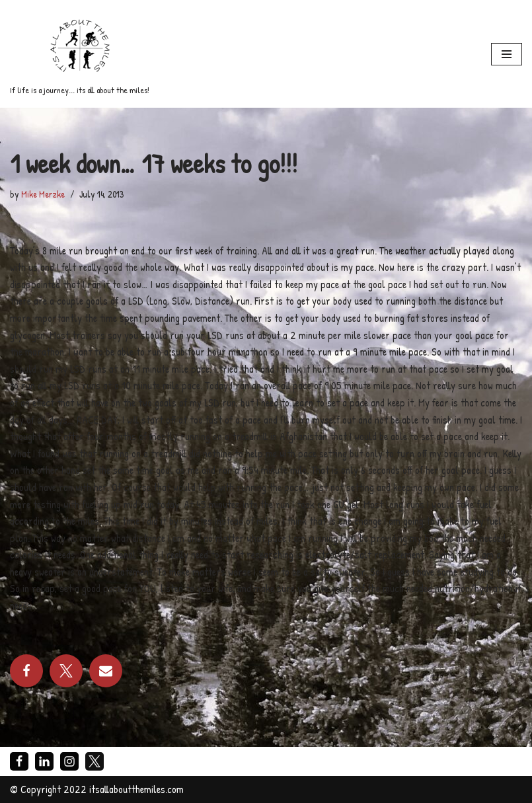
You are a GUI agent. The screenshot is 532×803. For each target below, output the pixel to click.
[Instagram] (69, 761)
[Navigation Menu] (507, 54)
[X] (95, 761)
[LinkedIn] (44, 761)
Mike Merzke (43, 194)
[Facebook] (19, 761)
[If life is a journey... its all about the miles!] (80, 54)
